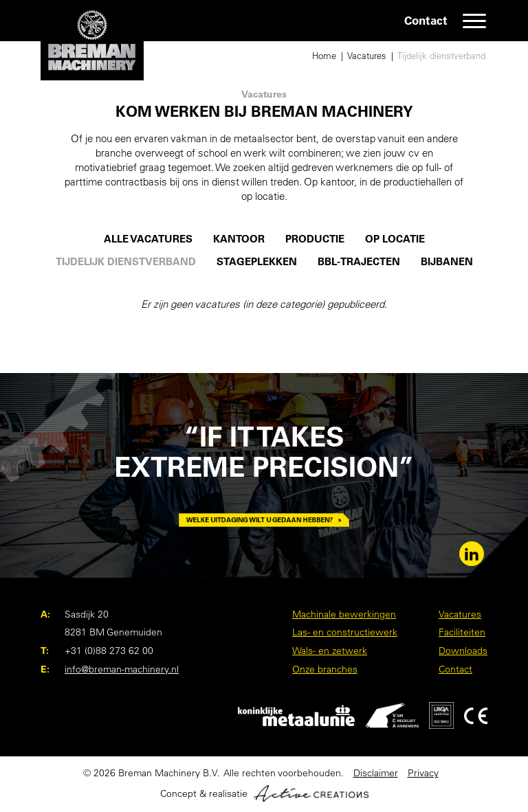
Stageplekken (257, 262)
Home (324, 56)
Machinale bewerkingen (344, 614)
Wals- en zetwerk (330, 651)
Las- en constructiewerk (345, 632)
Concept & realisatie (264, 793)
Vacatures (367, 56)
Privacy (423, 773)
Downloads (463, 651)
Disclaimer (376, 773)
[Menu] (474, 21)
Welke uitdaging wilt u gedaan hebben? (264, 520)
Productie (315, 239)
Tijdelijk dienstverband (441, 56)
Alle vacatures (148, 239)
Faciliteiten (462, 632)
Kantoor (239, 239)
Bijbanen (447, 262)
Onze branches (325, 669)
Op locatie (395, 239)
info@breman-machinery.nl (122, 669)
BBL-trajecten (359, 262)
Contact (426, 21)
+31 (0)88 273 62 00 (109, 651)
